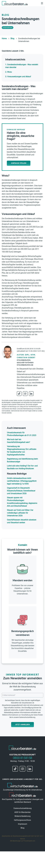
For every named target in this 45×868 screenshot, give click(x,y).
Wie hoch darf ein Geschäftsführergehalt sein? (18, 441)
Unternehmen (8, 28)
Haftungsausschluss (22, 820)
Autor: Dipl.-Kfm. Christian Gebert (26, 356)
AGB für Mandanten (22, 812)
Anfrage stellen (19, 163)
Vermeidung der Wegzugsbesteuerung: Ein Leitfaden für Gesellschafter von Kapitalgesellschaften (22, 451)
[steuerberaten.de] (15, 3)
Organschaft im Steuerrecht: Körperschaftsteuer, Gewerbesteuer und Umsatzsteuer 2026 (21, 491)
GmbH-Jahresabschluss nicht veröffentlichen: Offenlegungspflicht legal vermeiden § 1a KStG (22, 481)
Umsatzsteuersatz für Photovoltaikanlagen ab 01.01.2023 (22, 434)
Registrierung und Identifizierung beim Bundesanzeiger (22, 460)
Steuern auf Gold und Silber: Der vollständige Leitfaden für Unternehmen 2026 (20, 513)
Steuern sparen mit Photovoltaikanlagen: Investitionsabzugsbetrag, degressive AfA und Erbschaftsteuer (22, 502)
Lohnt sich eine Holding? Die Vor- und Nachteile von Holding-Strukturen (22, 467)
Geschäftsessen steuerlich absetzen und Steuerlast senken (22, 521)
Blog (22, 828)
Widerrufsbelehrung (22, 816)
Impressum (23, 824)
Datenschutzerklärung (27, 717)
